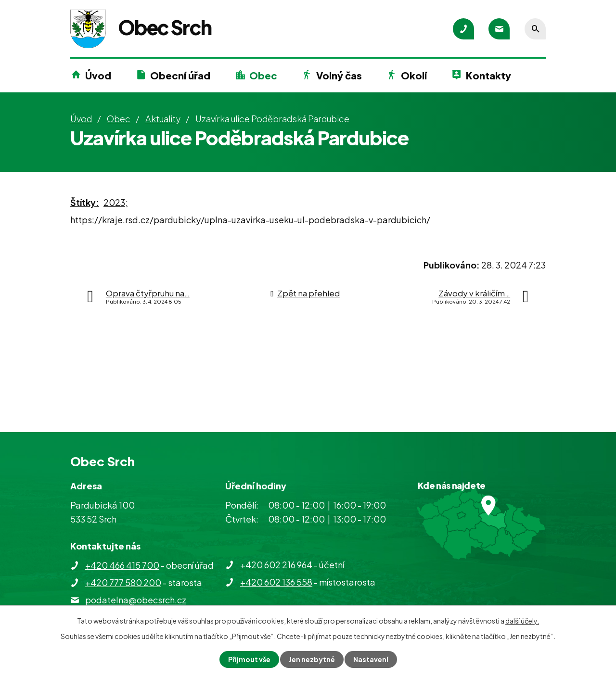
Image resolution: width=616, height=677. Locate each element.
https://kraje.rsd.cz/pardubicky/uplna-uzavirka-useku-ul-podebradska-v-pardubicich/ (250, 220)
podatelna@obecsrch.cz (136, 600)
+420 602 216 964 (276, 565)
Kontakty (488, 75)
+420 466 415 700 (122, 565)
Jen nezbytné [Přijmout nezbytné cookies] (312, 659)
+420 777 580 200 (123, 582)
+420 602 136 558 (276, 582)
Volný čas (339, 75)
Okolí (414, 75)
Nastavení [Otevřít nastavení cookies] (371, 659)
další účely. (522, 621)
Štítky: (85, 202)
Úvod (98, 75)
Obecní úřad (180, 75)
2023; (116, 202)
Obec (263, 75)
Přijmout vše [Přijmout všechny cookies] (249, 659)
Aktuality (163, 119)
